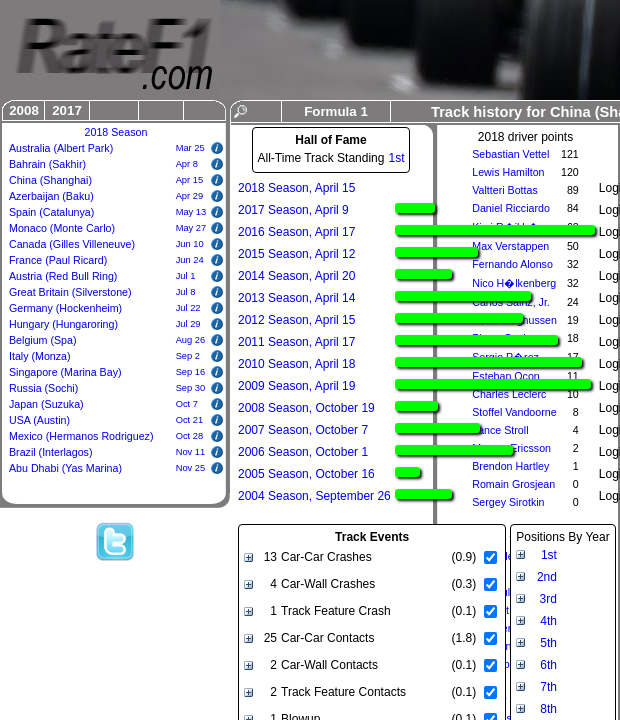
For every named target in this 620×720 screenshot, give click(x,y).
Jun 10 (190, 244)
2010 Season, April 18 (296, 364)
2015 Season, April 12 (296, 254)
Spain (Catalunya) (51, 212)
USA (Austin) (39, 420)
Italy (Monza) (40, 356)
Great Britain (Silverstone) (70, 292)
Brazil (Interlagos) (51, 452)
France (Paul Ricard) (58, 260)
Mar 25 (190, 148)
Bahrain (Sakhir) (47, 164)
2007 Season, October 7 (303, 430)
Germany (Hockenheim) (65, 308)
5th (548, 643)
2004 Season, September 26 (314, 496)
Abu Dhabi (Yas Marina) (65, 468)
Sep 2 (188, 356)
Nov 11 (191, 452)
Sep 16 (191, 372)
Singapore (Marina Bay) (65, 372)
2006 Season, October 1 (303, 452)
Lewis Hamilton (508, 172)
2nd (547, 577)
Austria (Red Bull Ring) (63, 276)
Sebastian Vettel (510, 154)
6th (548, 665)
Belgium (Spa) (43, 340)
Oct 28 (189, 436)
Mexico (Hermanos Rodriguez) (81, 436)
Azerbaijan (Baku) (51, 196)
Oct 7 (187, 404)
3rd (548, 599)
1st (396, 158)
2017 (67, 110)
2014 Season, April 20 (296, 276)
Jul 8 (186, 292)
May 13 (191, 212)
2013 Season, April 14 (296, 298)
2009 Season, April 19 (296, 386)
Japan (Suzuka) (46, 404)
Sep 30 (191, 388)
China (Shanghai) (50, 180)
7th (548, 687)
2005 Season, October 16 (306, 474)
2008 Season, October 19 (306, 408)
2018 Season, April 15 (296, 188)
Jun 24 (190, 260)
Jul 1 (186, 276)
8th (548, 709)
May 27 (191, 228)
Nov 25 (191, 468)
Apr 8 (187, 164)
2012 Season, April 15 (296, 320)
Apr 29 (189, 196)
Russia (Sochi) (43, 388)
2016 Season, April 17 (296, 232)
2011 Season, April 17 (296, 342)
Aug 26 (191, 340)
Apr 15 (189, 180)
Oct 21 (189, 420)
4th (548, 621)
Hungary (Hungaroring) (63, 324)
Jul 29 (188, 324)
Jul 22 (188, 308)
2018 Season (116, 132)
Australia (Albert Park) (61, 148)
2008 (24, 110)
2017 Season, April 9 (293, 210)
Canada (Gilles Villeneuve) (72, 244)
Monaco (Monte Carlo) (62, 228)
